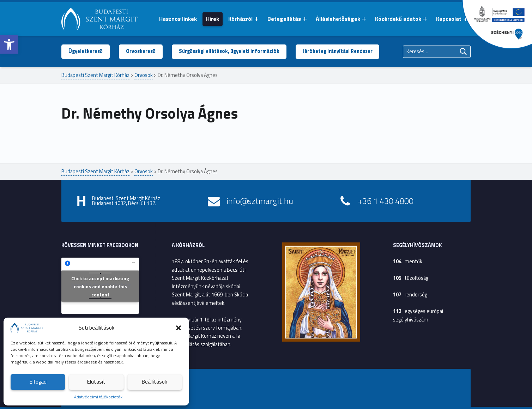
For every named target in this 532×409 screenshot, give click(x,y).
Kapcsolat (449, 19)
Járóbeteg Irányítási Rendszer (338, 51)
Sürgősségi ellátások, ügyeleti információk (229, 51)
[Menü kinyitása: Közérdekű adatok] (425, 19)
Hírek (213, 19)
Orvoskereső (141, 51)
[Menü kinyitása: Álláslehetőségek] (364, 19)
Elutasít (96, 382)
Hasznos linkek (178, 19)
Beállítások (155, 382)
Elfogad (38, 382)
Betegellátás (284, 19)
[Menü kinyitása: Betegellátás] (305, 19)
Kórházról (240, 19)
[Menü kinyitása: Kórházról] (256, 19)
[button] (9, 44)
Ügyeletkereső (86, 51)
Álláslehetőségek (338, 19)
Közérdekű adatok (398, 19)
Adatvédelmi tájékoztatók (98, 397)
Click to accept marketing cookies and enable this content (100, 286)
